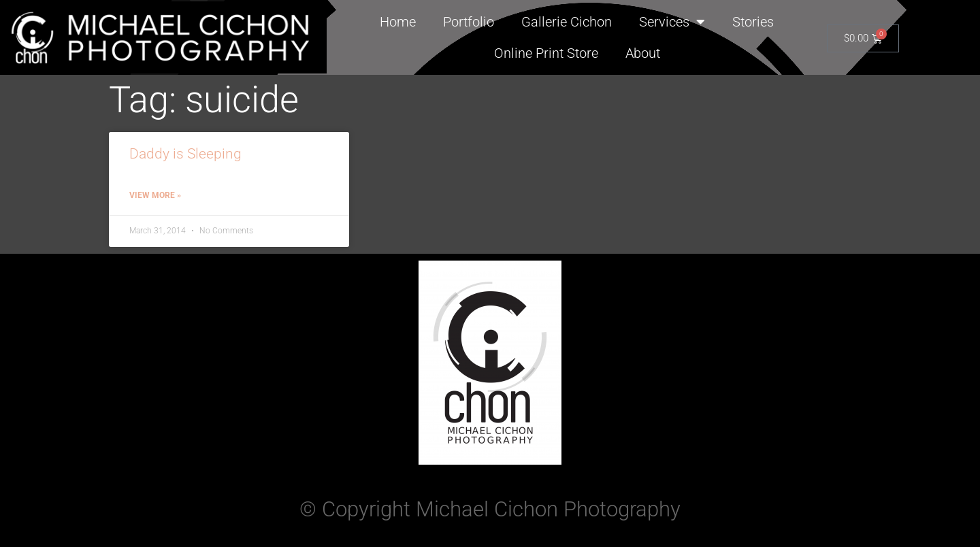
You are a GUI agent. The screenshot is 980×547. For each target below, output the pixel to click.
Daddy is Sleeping (185, 154)
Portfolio (469, 22)
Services (672, 22)
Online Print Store (546, 53)
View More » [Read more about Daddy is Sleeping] (155, 195)
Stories (753, 22)
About (643, 53)
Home (398, 22)
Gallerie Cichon (567, 22)
